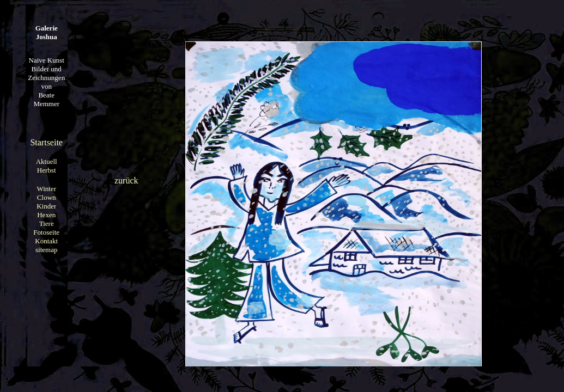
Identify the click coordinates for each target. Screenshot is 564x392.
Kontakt (46, 241)
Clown (47, 197)
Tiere (47, 223)
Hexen (46, 215)
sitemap (46, 250)
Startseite (46, 142)
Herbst (47, 170)
